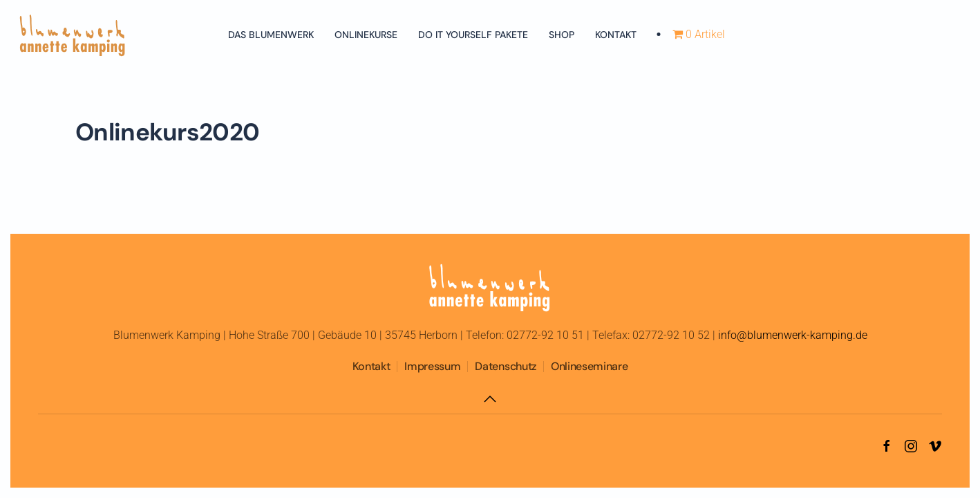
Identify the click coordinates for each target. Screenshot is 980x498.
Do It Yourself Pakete (473, 35)
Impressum (432, 366)
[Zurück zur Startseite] (73, 35)
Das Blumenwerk (271, 35)
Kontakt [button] (616, 35)
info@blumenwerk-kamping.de (793, 335)
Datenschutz (505, 366)
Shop (562, 35)
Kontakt (371, 366)
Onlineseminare (590, 366)
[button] (490, 399)
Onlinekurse (366, 35)
